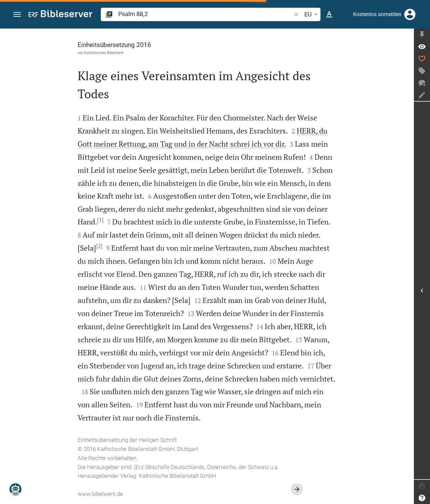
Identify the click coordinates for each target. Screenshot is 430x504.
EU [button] (312, 14)
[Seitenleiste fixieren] (422, 35)
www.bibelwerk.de (100, 494)
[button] (17, 15)
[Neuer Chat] (422, 83)
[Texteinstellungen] (329, 14)
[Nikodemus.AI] (15, 489)
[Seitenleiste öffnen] (422, 290)
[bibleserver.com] (60, 15)
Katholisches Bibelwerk (104, 53)
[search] (205, 14)
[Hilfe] (422, 498)
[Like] (422, 59)
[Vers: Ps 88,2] (422, 47)
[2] (99, 246)
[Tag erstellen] (422, 71)
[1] (100, 220)
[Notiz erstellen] (422, 95)
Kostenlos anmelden (377, 14)
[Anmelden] (410, 14)
